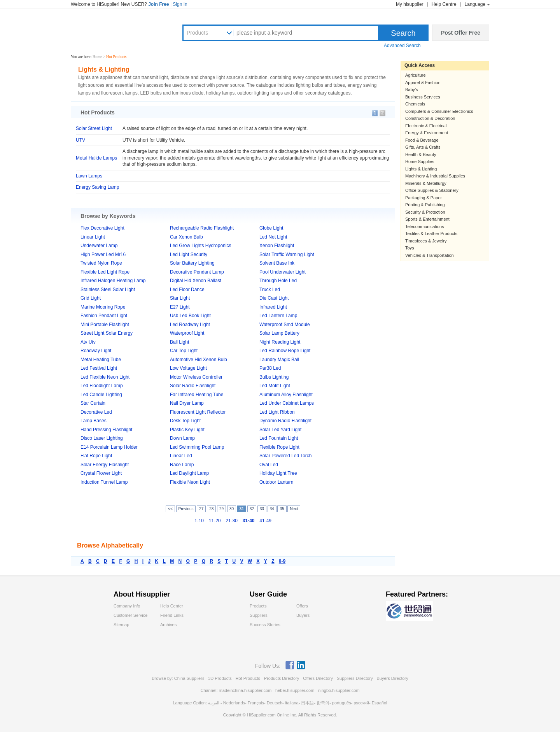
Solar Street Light (94, 128)
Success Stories (265, 625)
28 (211, 509)
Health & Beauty (421, 154)
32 (252, 509)
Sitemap (121, 625)
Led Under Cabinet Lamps (287, 403)
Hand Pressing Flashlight (106, 430)
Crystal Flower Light (101, 473)
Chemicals (415, 104)
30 (232, 509)
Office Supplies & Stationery (432, 190)
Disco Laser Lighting (102, 438)
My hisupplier (410, 4)
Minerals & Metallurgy (426, 183)
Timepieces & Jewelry (426, 241)
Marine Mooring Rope (103, 307)
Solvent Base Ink (277, 263)
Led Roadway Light (190, 325)
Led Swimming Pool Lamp (197, 447)
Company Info (127, 606)
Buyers (303, 615)
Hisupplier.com (117, 32)
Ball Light (179, 342)
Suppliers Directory (355, 678)
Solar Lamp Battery (279, 333)
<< (170, 509)
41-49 (265, 521)
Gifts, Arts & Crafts (423, 147)
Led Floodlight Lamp (102, 386)
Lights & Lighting (421, 169)
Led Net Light (273, 237)
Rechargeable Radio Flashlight (202, 228)
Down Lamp (182, 438)
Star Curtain (93, 403)
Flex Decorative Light (102, 228)
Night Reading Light (280, 342)
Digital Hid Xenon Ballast (196, 281)
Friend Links (172, 615)
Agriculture (416, 75)
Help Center (172, 606)
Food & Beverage (422, 140)
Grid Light (91, 298)
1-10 (199, 521)
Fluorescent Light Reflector (198, 412)
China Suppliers (189, 678)
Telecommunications (425, 226)
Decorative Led (96, 412)
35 (282, 509)
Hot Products (248, 678)
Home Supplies (420, 161)
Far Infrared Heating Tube (197, 395)
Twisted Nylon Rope (101, 263)
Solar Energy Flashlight (105, 465)
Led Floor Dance (187, 290)
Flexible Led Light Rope (105, 272)
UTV (80, 140)
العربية (214, 703)
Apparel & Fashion (423, 83)
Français (256, 703)
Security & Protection (425, 212)
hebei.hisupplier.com (295, 690)
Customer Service (130, 615)
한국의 (323, 703)
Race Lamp (182, 465)
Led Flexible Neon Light (105, 377)
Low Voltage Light (188, 368)
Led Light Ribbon (277, 412)
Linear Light (93, 237)
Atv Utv (88, 342)
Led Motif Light (275, 386)
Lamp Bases (94, 421)
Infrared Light (273, 307)
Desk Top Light (185, 421)
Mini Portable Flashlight (105, 325)
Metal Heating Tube (101, 360)
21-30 (232, 521)
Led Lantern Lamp (278, 316)
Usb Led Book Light (190, 316)
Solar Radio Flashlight (193, 386)
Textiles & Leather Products (431, 233)
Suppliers (259, 615)
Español (380, 703)
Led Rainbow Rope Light (285, 351)
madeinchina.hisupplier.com (245, 690)
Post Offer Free (461, 33)
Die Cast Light (274, 298)
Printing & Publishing (425, 205)
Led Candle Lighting (101, 395)
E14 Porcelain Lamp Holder (109, 447)
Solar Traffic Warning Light (287, 255)
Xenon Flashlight (277, 246)
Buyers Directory (392, 678)
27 (201, 509)
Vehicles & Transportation (430, 255)
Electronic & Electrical (426, 126)
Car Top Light (184, 351)
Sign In (180, 4)
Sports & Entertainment (427, 219)
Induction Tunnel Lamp (104, 482)
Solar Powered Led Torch (286, 456)
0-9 (282, 561)
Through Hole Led (278, 281)
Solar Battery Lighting (192, 263)
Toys (410, 248)
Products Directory (282, 678)
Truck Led (270, 290)
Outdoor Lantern (276, 482)
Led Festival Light (99, 368)
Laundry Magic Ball (279, 360)
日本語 (307, 703)
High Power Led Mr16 (103, 255)
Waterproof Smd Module (285, 325)
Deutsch (275, 703)
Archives (168, 625)
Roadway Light (96, 351)
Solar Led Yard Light (280, 430)
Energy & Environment (427, 133)
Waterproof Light (187, 333)
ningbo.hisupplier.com (339, 690)
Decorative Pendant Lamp (197, 272)
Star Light (180, 298)
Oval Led (269, 465)
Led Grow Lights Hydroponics (200, 246)
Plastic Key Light (187, 430)
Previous (186, 509)
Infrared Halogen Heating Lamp (113, 281)
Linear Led (181, 456)
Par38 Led (270, 368)
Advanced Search (402, 46)
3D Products (220, 678)
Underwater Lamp (99, 246)
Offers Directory (318, 678)
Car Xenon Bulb (186, 237)
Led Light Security (189, 255)
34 (272, 509)
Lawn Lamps (89, 176)
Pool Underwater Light (283, 272)
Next (294, 509)
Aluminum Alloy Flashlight (286, 395)
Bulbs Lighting (274, 377)
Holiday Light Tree (278, 473)
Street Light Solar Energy (107, 333)
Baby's (412, 90)
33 (262, 509)
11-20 (215, 521)
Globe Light (271, 228)
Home (97, 57)
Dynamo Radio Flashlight (285, 421)
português (342, 703)
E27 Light (180, 307)
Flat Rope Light (96, 456)
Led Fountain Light (279, 438)
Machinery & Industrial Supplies (435, 176)
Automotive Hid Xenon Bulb (199, 360)
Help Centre (444, 4)
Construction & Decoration (430, 118)
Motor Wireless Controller (196, 377)
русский (361, 703)
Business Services (423, 97)
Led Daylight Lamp (189, 473)
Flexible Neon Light (190, 482)
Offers (302, 606)
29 (221, 509)
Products (197, 33)
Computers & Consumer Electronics (439, 111)
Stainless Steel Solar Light (108, 290)
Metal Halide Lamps (96, 158)
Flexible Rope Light (279, 447)
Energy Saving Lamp (97, 187)
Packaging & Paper (423, 198)
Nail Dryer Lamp (187, 403)
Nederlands (234, 703)
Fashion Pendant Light (104, 316)
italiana (292, 703)
